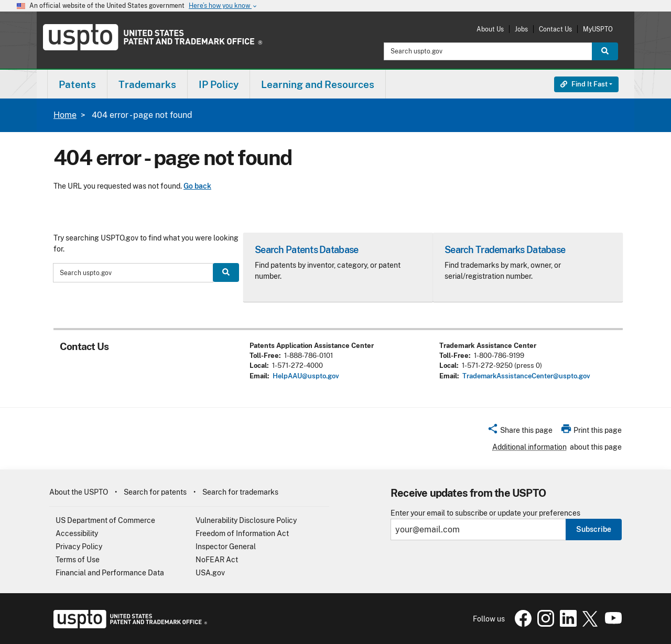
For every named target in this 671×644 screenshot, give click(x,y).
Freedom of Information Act (242, 533)
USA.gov (210, 573)
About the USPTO (79, 492)
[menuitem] (77, 84)
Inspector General (226, 547)
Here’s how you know (223, 6)
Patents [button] (77, 84)
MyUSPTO (598, 29)
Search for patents (155, 492)
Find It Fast (584, 84)
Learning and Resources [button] (318, 84)
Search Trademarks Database (505, 250)
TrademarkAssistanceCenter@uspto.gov (526, 376)
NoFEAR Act (217, 560)
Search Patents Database (306, 250)
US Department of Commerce (105, 520)
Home (65, 115)
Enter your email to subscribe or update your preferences (485, 513)
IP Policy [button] (219, 84)
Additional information (529, 447)
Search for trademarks (240, 492)
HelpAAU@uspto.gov (306, 376)
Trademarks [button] (147, 84)
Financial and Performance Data (110, 573)
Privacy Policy (79, 547)
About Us (490, 29)
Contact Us (555, 29)
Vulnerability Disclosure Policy (246, 520)
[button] (520, 432)
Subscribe (594, 529)
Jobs (521, 29)
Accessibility (77, 533)
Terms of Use (78, 560)
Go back (197, 186)
